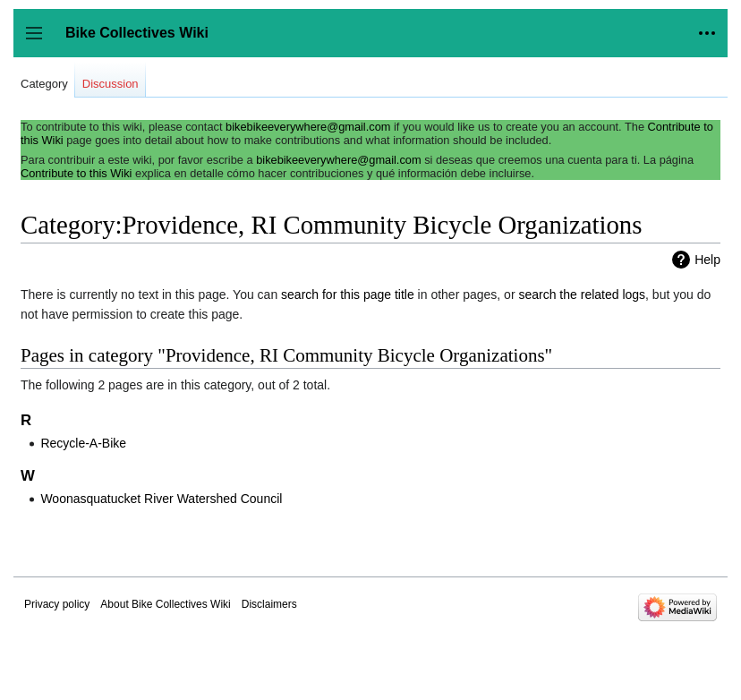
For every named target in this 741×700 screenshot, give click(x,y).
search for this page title (348, 295)
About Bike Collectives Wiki (165, 604)
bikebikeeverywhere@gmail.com (308, 127)
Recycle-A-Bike (83, 443)
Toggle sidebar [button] (40, 42)
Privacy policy (57, 604)
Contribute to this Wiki (76, 173)
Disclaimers (269, 604)
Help (707, 260)
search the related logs (582, 295)
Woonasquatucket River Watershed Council (161, 499)
